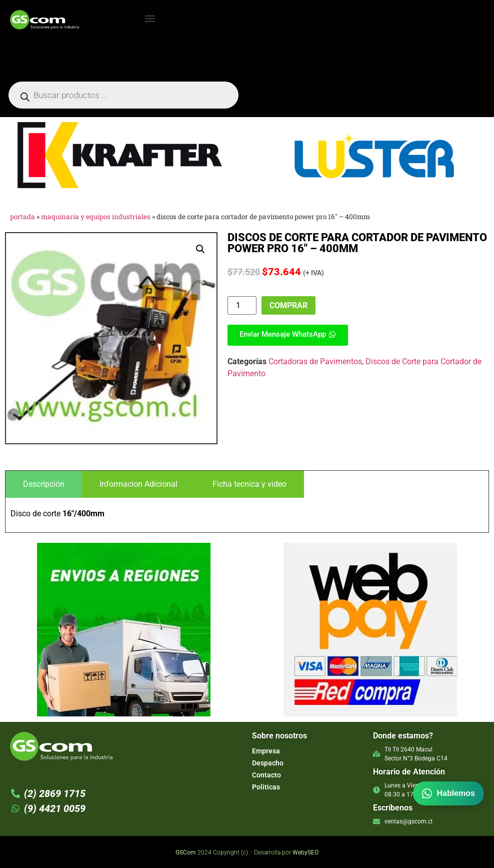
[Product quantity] (242, 305)
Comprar (288, 305)
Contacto (266, 775)
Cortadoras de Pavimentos (315, 361)
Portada (22, 217)
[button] (150, 18)
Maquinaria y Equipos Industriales (96, 217)
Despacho (268, 763)
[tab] (44, 484)
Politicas (266, 787)
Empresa (266, 751)
